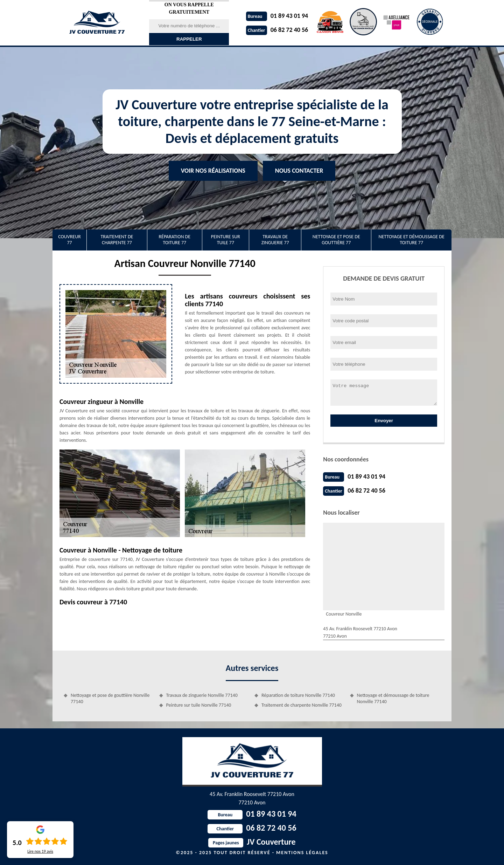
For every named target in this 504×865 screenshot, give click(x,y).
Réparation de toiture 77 (174, 240)
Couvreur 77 (69, 240)
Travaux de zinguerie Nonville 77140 (202, 695)
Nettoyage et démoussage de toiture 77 (411, 240)
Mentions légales (302, 853)
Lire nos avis (40, 851)
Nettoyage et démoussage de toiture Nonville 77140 (393, 698)
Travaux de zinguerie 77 (275, 240)
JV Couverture (252, 842)
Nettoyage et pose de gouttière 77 (336, 240)
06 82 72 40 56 (277, 30)
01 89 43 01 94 (277, 16)
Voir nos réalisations (213, 171)
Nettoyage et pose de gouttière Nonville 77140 (110, 698)
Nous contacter (299, 171)
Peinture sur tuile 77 (226, 240)
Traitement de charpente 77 (117, 240)
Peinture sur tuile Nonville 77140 (199, 705)
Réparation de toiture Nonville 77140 (298, 695)
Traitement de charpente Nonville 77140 (302, 705)
